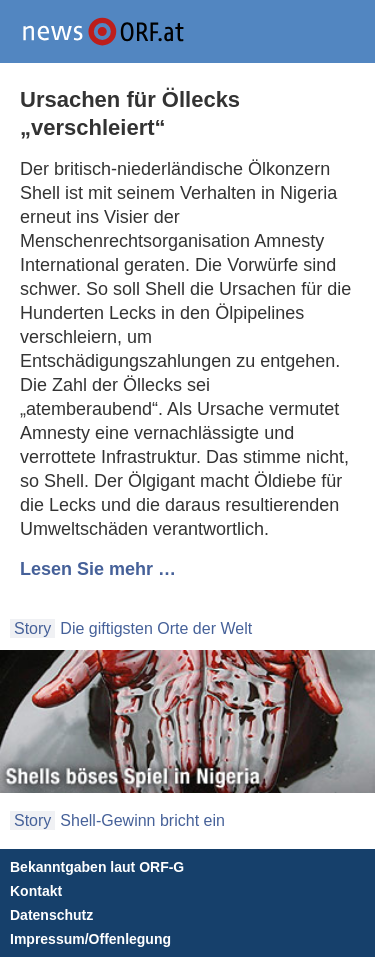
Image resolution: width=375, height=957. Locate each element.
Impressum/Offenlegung (90, 939)
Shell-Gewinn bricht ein (142, 820)
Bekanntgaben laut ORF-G (97, 867)
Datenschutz (51, 915)
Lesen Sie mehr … (98, 569)
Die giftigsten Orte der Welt (156, 628)
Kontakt (36, 891)
